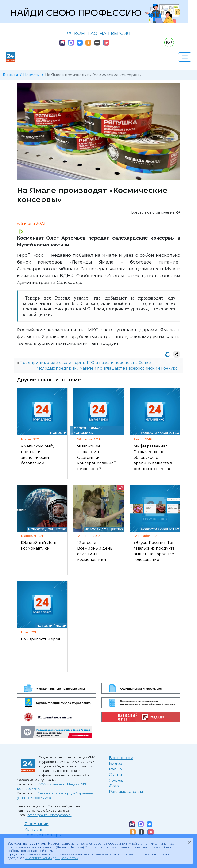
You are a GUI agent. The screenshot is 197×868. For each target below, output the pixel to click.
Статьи (116, 775)
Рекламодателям (126, 792)
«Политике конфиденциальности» (52, 858)
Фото (114, 786)
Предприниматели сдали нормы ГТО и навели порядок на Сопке (85, 363)
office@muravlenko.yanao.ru (50, 815)
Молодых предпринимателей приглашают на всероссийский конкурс (107, 368)
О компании (37, 824)
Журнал (117, 780)
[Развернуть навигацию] (185, 57)
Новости (32, 75)
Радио (115, 769)
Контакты (34, 829)
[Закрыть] (189, 843)
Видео (116, 763)
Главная (10, 75)
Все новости (121, 758)
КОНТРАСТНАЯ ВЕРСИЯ (98, 33)
